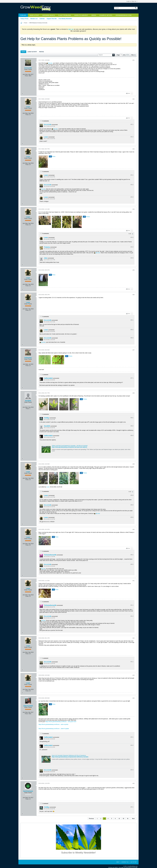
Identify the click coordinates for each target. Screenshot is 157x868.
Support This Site (52, 19)
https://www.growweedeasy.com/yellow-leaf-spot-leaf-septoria (69, 447)
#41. (132, 605)
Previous (91, 819)
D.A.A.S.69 (28, 68)
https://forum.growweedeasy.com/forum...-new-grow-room (61, 722)
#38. (132, 418)
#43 (133, 675)
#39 (133, 464)
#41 (133, 581)
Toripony (47, 247)
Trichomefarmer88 (50, 555)
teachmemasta (28, 791)
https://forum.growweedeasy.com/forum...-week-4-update (54, 729)
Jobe (46, 258)
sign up (71, 29)
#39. (132, 495)
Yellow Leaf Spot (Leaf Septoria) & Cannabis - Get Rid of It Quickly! (70, 446)
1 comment (45, 375)
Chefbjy (47, 418)
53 (124, 819)
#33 (133, 149)
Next (133, 819)
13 (119, 819)
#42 (133, 638)
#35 (133, 270)
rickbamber (28, 358)
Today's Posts (24, 19)
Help (118, 862)
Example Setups (106, 15)
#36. (132, 320)
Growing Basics (49, 15)
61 (128, 819)
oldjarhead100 (28, 706)
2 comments (46, 121)
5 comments (46, 233)
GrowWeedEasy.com (124, 15)
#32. (132, 124)
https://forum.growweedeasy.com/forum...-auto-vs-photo (53, 724)
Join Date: (25, 74)
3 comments (46, 172)
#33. (132, 175)
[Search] (124, 8)
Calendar (42, 19)
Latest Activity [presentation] (32, 52)
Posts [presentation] (23, 52)
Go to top (134, 862)
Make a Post (34, 15)
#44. (132, 737)
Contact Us (125, 862)
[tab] (23, 52)
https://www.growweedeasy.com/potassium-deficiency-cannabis (70, 757)
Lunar (51, 63)
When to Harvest (81, 15)
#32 (133, 99)
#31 (133, 60)
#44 (133, 698)
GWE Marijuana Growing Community (38, 23)
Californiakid (48, 378)
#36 (133, 295)
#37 (133, 350)
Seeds (94, 15)
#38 (133, 393)
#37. (132, 378)
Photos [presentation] (41, 52)
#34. (132, 237)
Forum (26, 23)
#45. (132, 807)
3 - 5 (130, 234)
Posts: (26, 76)
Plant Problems (65, 15)
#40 (133, 529)
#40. (132, 555)
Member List (34, 19)
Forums (23, 15)
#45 (133, 783)
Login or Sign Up (132, 1)
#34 (133, 209)
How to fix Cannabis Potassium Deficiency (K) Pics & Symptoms (69, 755)
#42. (132, 662)
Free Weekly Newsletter (65, 19)
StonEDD (28, 401)
